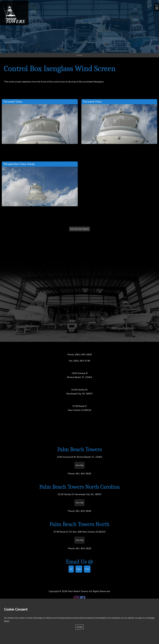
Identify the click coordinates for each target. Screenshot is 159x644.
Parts (87, 569)
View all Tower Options (79, 229)
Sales (79, 569)
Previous (80, 55)
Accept (80, 627)
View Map (79, 465)
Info (71, 569)
